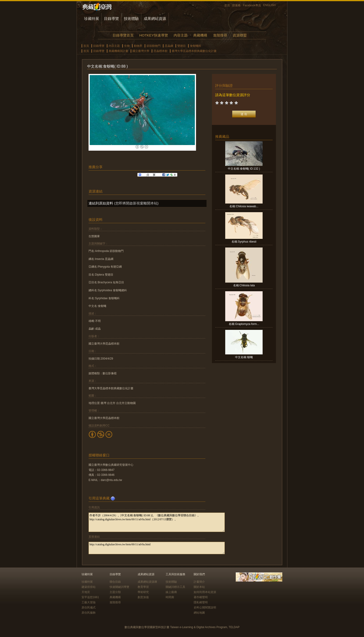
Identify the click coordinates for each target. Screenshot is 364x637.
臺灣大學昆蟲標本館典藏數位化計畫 (194, 51)
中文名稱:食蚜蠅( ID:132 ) (244, 169)
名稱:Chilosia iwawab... (244, 206)
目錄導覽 (111, 19)
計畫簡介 (199, 582)
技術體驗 (131, 19)
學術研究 (143, 592)
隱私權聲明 (201, 602)
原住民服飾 (89, 613)
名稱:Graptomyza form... (244, 324)
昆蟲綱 (169, 46)
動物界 (138, 46)
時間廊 (170, 597)
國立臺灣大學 (141, 51)
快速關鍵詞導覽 (119, 587)
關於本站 (199, 587)
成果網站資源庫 (147, 582)
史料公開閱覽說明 (205, 608)
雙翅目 (182, 46)
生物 (127, 46)
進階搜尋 (220, 35)
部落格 (236, 5)
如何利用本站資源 (205, 592)
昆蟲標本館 (161, 51)
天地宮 (86, 592)
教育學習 (143, 587)
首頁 (227, 5)
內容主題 (181, 35)
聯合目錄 (115, 582)
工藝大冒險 (89, 602)
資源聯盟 (240, 35)
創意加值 (143, 597)
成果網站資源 (155, 19)
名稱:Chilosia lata (244, 285)
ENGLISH (269, 5)
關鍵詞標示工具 (175, 587)
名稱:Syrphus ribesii (244, 242)
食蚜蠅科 (196, 46)
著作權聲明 (201, 597)
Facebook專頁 (252, 5)
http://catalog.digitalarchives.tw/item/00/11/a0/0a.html (157, 548)
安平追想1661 (90, 597)
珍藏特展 (92, 19)
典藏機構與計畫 (118, 51)
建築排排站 (89, 587)
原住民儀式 (89, 608)
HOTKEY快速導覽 (153, 35)
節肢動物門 (153, 46)
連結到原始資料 (101, 203)
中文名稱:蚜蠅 (244, 357)
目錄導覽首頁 (123, 35)
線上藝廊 (171, 592)
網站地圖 (199, 613)
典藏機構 (200, 35)
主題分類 (115, 592)
